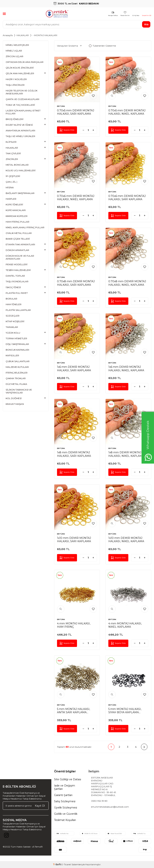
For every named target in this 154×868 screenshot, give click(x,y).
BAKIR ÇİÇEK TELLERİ (18, 239)
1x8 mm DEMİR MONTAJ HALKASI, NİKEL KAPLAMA (126, 454)
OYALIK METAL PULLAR (19, 233)
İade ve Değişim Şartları (65, 787)
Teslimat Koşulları (65, 820)
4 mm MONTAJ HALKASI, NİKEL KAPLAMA (125, 625)
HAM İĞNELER (14, 304)
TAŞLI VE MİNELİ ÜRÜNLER (20, 136)
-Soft (57, 864)
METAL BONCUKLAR (17, 165)
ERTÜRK (61, 106)
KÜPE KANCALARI (16, 210)
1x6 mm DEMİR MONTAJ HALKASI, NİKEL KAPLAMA (126, 369)
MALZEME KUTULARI (17, 367)
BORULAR (11, 299)
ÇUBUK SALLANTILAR (18, 361)
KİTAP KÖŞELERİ (15, 321)
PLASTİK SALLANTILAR (18, 310)
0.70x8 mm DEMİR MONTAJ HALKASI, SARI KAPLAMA (76, 283)
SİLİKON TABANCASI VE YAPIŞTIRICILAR (19, 391)
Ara (146, 24)
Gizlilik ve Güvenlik (66, 814)
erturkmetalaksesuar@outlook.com (110, 807)
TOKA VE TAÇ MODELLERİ (20, 105)
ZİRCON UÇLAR (14, 56)
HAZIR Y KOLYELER (16, 79)
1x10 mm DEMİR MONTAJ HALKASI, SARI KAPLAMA (74, 540)
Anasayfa (8, 35)
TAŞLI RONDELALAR (17, 281)
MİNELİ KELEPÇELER (17, 45)
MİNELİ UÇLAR (14, 51)
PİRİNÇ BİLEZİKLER (17, 373)
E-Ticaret (66, 864)
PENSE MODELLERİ (17, 264)
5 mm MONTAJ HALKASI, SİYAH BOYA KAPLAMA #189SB (125, 711)
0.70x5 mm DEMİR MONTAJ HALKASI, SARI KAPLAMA (76, 112)
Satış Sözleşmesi (65, 801)
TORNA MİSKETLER (16, 338)
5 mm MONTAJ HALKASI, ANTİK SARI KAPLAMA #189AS (74, 711)
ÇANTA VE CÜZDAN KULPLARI (22, 99)
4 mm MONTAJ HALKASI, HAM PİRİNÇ (74, 625)
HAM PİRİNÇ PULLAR (18, 222)
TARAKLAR (12, 327)
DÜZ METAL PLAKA (16, 384)
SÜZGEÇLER (13, 316)
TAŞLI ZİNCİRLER (15, 85)
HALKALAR (23, 35)
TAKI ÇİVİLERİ (13, 153)
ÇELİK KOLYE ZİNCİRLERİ (20, 68)
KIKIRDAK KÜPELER (17, 216)
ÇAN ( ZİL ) (11, 182)
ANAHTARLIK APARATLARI (20, 131)
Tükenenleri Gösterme (102, 46)
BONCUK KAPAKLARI (17, 350)
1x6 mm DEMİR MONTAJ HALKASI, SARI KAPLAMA (74, 369)
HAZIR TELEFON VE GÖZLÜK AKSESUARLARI (22, 92)
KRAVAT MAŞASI (15, 404)
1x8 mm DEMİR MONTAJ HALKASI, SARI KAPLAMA (74, 454)
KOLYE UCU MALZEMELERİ (21, 170)
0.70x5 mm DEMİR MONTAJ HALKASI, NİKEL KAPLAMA (127, 112)
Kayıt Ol (40, 806)
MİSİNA (10, 187)
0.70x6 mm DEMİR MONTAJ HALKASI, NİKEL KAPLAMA (76, 198)
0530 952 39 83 (99, 801)
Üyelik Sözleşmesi (66, 808)
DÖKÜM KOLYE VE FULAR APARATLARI (20, 257)
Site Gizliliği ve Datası (68, 779)
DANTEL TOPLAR (15, 276)
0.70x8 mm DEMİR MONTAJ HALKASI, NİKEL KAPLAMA (127, 283)
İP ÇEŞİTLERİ (13, 176)
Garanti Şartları (63, 795)
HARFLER (11, 199)
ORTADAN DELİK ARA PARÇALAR (25, 62)
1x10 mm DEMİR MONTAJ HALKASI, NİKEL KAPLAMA (126, 540)
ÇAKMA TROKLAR (16, 378)
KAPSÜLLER (12, 355)
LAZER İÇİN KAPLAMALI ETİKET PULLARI (23, 112)
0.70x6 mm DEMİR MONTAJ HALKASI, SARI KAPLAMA (127, 198)
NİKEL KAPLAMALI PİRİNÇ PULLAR (25, 227)
